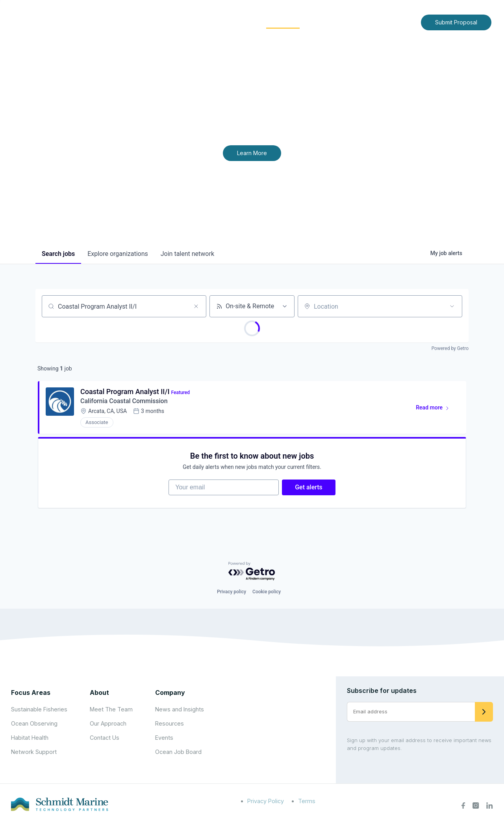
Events (164, 738)
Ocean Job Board (178, 752)
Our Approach (108, 723)
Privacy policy (232, 592)
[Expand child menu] (200, 22)
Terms (307, 801)
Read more (436, 409)
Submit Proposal (456, 22)
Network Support (34, 752)
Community (283, 22)
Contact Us (398, 22)
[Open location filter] (452, 306)
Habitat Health (30, 738)
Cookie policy (267, 592)
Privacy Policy (266, 801)
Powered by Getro (450, 348)
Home (156, 22)
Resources (170, 723)
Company (170, 693)
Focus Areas (231, 22)
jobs (58, 254)
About (187, 22)
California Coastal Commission (124, 401)
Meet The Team (111, 709)
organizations (118, 254)
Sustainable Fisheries (39, 709)
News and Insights (343, 22)
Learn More (252, 153)
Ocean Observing (34, 723)
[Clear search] (196, 306)
